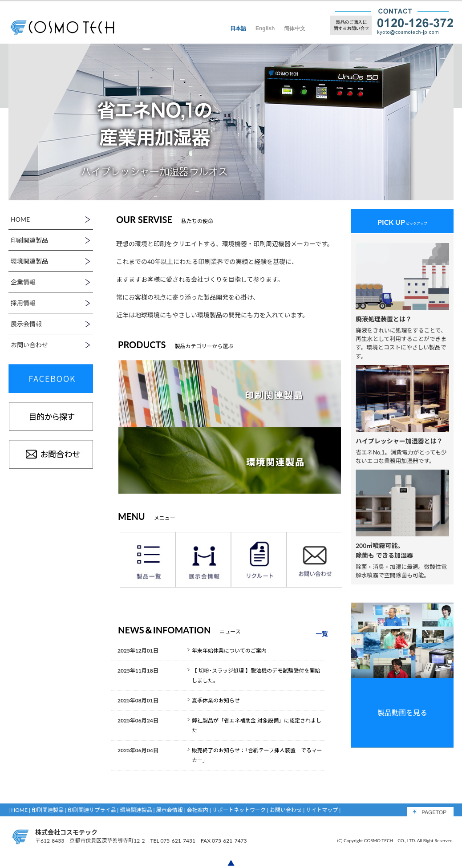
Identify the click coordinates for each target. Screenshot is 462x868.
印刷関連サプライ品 (92, 810)
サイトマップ (322, 810)
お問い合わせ (286, 810)
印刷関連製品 (48, 810)
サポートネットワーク (239, 810)
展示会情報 (170, 810)
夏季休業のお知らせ (216, 700)
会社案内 (198, 810)
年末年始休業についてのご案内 (229, 651)
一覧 (322, 634)
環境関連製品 (136, 810)
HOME (19, 810)
